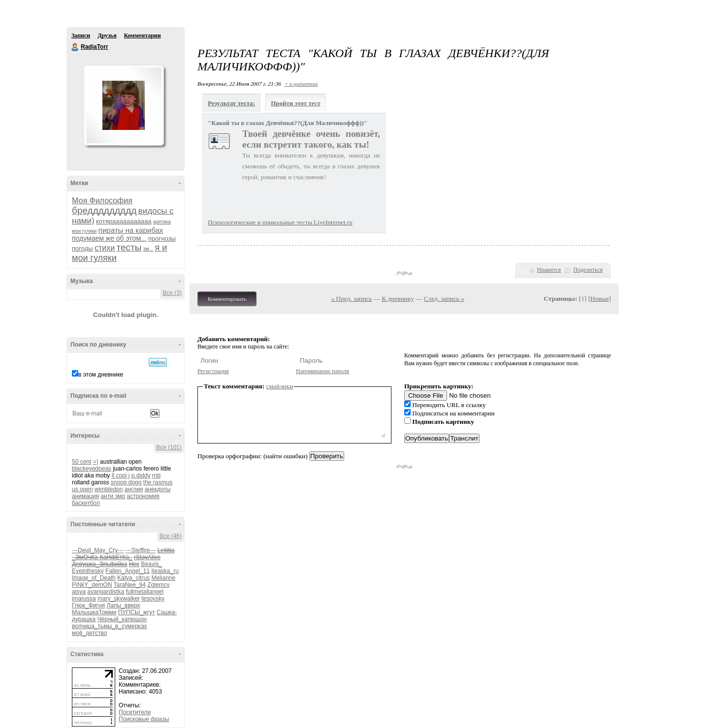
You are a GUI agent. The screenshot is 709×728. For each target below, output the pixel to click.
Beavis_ (151, 564)
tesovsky (153, 599)
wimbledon (109, 489)
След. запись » (444, 299)
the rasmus (158, 482)
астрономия (143, 496)
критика (162, 222)
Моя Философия (102, 201)
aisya (79, 592)
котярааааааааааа (124, 221)
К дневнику (398, 299)
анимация (85, 496)
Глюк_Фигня (88, 605)
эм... (148, 249)
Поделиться (588, 270)
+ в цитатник (301, 84)
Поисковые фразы (144, 719)
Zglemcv (158, 585)
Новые (599, 299)
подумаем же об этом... (109, 238)
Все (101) (169, 447)
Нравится (549, 270)
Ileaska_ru (165, 571)
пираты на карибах (131, 230)
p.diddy (141, 475)
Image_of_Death (94, 578)
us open (82, 489)
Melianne (163, 578)
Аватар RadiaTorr (124, 105)
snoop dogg (126, 482)
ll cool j (121, 475)
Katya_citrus (133, 578)
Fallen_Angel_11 (128, 571)
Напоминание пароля (322, 371)
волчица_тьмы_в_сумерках (110, 626)
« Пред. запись (352, 299)
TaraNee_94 (129, 585)
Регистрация (213, 371)
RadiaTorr (75, 47)
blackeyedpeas (92, 469)
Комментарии (143, 35)
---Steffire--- (141, 550)
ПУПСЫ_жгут (137, 612)
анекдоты (158, 489)
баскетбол (86, 503)
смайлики (280, 386)
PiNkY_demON (92, 585)
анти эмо (113, 496)
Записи (81, 35)
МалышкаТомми (94, 612)
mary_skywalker (119, 599)
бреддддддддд (104, 210)
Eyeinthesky (88, 571)
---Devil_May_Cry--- (98, 550)
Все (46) (171, 536)
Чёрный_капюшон (122, 619)
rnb (156, 475)
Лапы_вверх (123, 605)
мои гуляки (84, 231)
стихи (105, 248)
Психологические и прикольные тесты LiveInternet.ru (280, 222)
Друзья (107, 35)
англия (134, 489)
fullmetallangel (145, 592)
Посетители (135, 712)
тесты (129, 247)
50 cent (81, 462)
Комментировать (227, 299)
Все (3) (172, 293)
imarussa (84, 599)
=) (96, 462)
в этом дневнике (101, 375)
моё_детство (89, 633)
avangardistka (106, 592)
